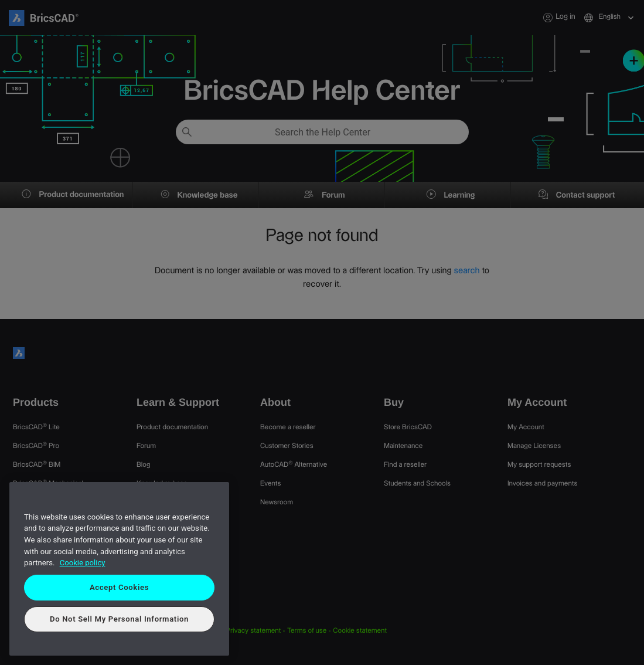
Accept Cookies (119, 587)
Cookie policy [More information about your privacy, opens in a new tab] (83, 563)
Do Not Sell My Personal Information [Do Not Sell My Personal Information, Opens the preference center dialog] (119, 619)
